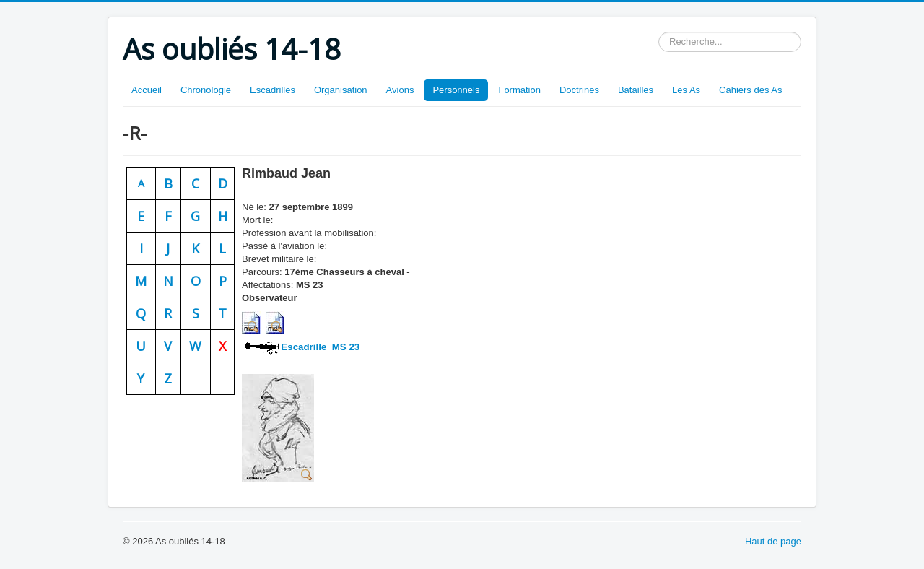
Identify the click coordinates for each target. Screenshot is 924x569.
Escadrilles (273, 90)
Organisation (341, 90)
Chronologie (206, 90)
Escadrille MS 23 (321, 347)
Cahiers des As (750, 90)
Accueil (147, 90)
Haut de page (773, 541)
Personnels (456, 90)
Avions (400, 90)
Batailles (636, 90)
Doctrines (579, 90)
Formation (519, 90)
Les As (686, 90)
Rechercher (659, 32)
